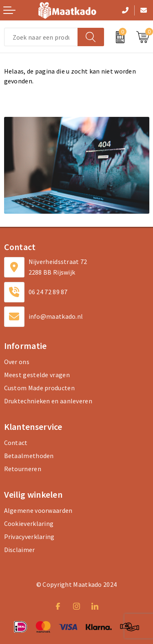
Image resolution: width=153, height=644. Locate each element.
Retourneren (23, 469)
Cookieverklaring (29, 523)
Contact (16, 443)
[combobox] (41, 37)
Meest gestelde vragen (37, 375)
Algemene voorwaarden (38, 510)
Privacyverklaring (29, 537)
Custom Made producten (39, 388)
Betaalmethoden (29, 456)
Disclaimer (20, 550)
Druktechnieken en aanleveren (48, 401)
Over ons (17, 362)
